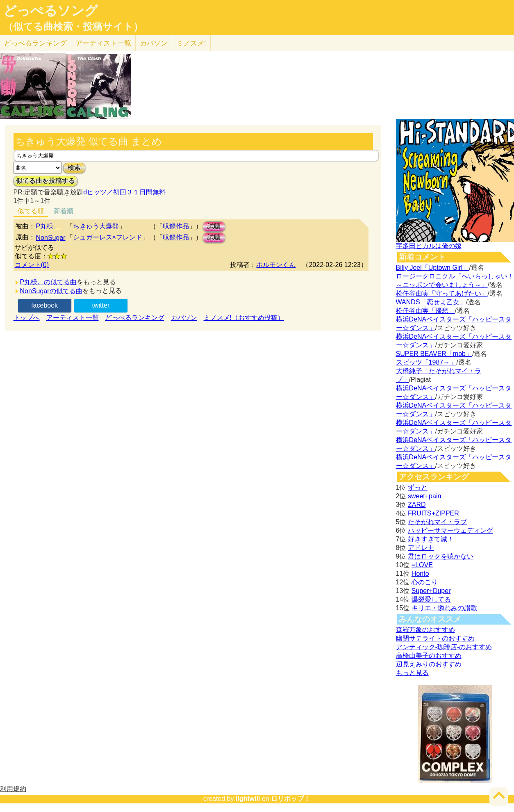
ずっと (418, 487)
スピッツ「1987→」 (426, 362)
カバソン (154, 43)
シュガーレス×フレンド (108, 237)
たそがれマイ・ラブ (437, 522)
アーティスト (103, 43)
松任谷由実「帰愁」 (425, 311)
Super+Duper (431, 591)
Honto (420, 574)
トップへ (27, 318)
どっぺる (35, 43)
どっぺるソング (51, 11)
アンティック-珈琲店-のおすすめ (444, 647)
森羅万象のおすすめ (425, 630)
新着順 (64, 211)
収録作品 (176, 226)
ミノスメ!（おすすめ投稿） (244, 318)
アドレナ (421, 548)
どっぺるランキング (135, 318)
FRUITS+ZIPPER (433, 513)
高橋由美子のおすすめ (429, 656)
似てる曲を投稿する (45, 181)
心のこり (425, 582)
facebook (44, 305)
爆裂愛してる (431, 599)
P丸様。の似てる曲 (49, 282)
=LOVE (422, 565)
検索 (74, 168)
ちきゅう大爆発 (96, 226)
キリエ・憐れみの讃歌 (444, 608)
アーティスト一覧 (73, 318)
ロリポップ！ (291, 799)
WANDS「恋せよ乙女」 (431, 302)
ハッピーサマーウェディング (450, 530)
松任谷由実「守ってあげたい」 (442, 293)
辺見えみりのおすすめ (429, 664)
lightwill (248, 799)
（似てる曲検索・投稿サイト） (73, 27)
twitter (101, 305)
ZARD (417, 505)
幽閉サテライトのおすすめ (435, 638)
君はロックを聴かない (441, 556)
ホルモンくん (276, 265)
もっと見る (412, 673)
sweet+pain (424, 496)
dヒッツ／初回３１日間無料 (124, 192)
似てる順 (31, 211)
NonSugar (51, 238)
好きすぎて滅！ (431, 539)
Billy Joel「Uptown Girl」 (433, 268)
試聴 (214, 226)
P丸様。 (48, 226)
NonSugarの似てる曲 (51, 291)
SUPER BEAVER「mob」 (434, 354)
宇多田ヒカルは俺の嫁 (429, 246)
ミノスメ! (191, 43)
